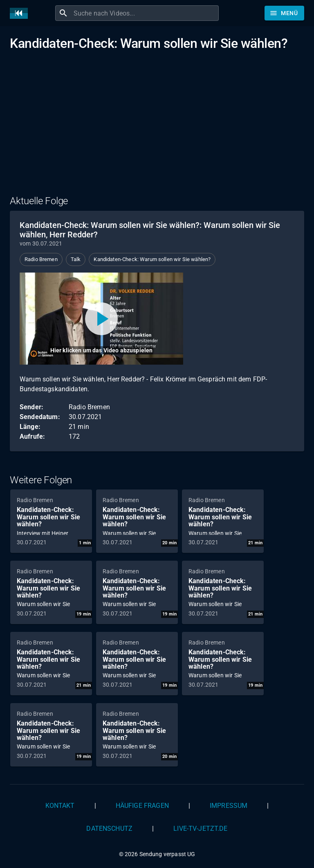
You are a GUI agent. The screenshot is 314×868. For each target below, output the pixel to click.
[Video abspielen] (101, 319)
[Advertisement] (157, 128)
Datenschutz (109, 829)
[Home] (21, 13)
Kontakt (60, 806)
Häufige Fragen (142, 806)
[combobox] (145, 13)
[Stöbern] (284, 13)
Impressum (229, 806)
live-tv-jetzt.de (200, 829)
